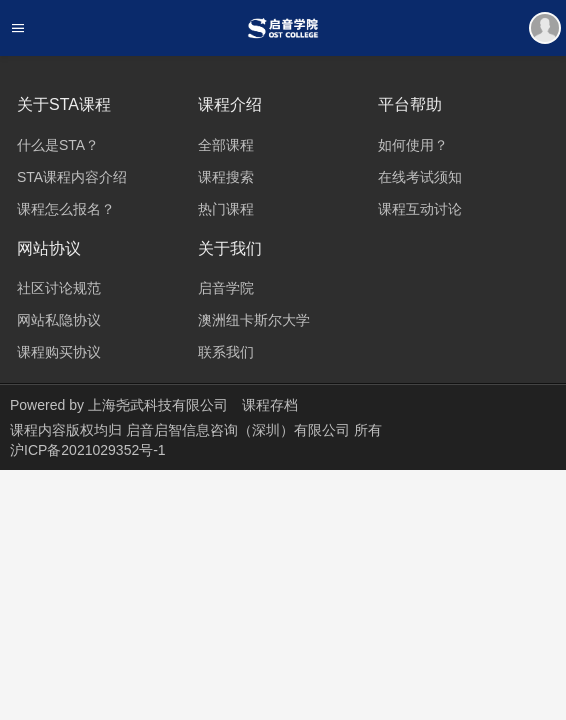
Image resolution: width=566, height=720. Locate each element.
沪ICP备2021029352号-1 (88, 450)
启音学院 (226, 288)
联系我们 (226, 352)
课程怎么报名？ (66, 209)
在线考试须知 (420, 177)
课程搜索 (226, 177)
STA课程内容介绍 (72, 177)
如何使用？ (413, 145)
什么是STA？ (58, 145)
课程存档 (270, 405)
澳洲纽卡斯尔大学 (254, 320)
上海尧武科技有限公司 (158, 405)
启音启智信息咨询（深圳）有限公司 (240, 430)
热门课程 (226, 209)
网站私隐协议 (59, 320)
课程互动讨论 (420, 209)
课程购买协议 (59, 352)
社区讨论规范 (59, 288)
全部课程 (226, 145)
